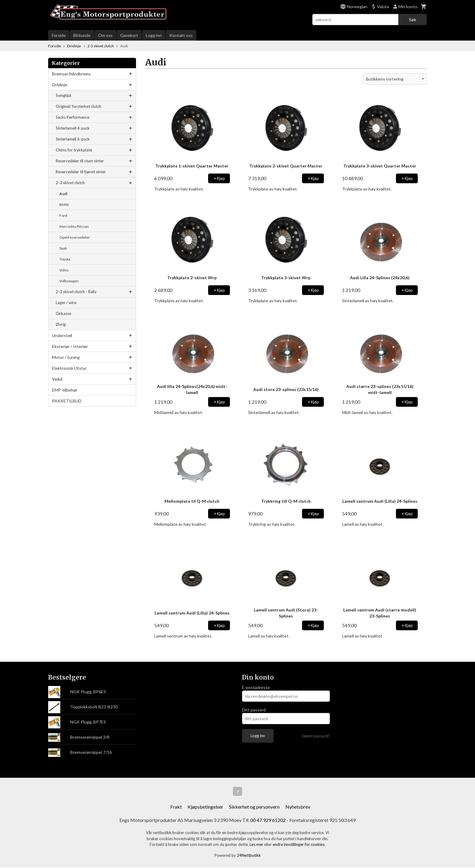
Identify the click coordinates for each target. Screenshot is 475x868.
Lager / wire (66, 303)
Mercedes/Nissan (74, 226)
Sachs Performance (73, 117)
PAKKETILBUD (67, 401)
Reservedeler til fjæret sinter (81, 172)
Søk (413, 20)
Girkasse (63, 313)
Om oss (105, 35)
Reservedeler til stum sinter (80, 161)
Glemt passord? (316, 736)
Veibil (57, 379)
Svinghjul (63, 95)
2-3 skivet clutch (70, 183)
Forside (59, 35)
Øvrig (61, 324)
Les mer (257, 845)
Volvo (64, 270)
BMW (64, 205)
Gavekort (129, 35)
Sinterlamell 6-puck (73, 139)
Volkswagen (69, 281)
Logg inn (154, 35)
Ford (63, 215)
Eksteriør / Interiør (70, 346)
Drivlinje (60, 85)
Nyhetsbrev (298, 807)
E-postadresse (256, 687)
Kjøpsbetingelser (205, 807)
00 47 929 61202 (268, 821)
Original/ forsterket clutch (78, 106)
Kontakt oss (181, 35)
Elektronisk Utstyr (69, 368)
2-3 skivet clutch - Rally (76, 292)
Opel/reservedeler (75, 237)
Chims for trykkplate (74, 150)
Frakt (176, 807)
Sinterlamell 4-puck (73, 128)
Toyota (65, 259)
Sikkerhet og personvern (254, 807)
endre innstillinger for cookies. (299, 845)
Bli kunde (82, 35)
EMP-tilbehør (65, 390)
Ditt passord (254, 710)
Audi (63, 194)
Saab (63, 248)
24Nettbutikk (249, 856)
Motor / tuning (66, 357)
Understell (62, 335)
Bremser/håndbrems (71, 74)
